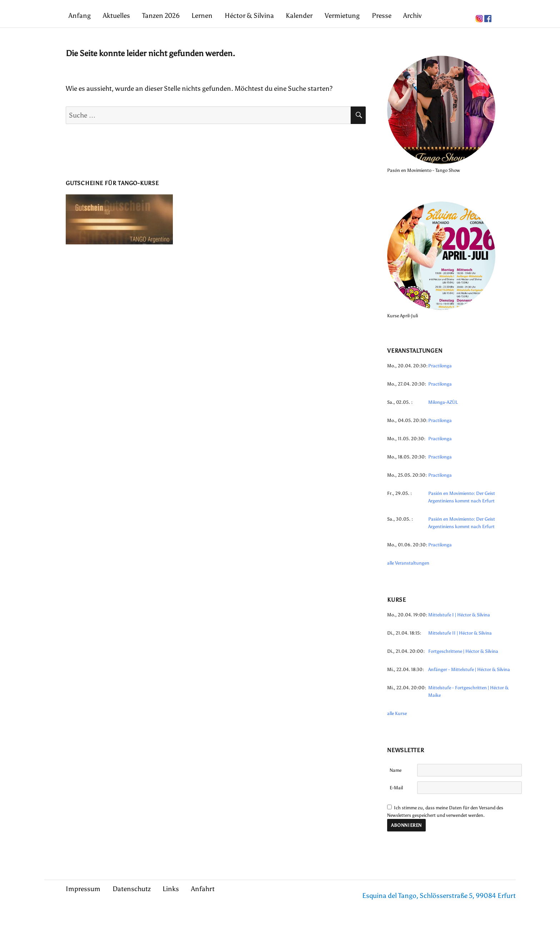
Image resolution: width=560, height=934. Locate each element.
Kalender (299, 16)
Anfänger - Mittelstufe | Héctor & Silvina (469, 669)
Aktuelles (116, 16)
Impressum (83, 889)
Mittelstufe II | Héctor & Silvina (460, 633)
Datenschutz (132, 889)
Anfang (80, 16)
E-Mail (396, 788)
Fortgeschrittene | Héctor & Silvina (463, 651)
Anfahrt (203, 889)
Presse (382, 16)
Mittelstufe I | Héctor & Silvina (459, 615)
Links (171, 889)
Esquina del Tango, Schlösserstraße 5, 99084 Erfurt (439, 896)
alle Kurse (397, 713)
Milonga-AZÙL (443, 402)
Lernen (202, 16)
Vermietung (342, 16)
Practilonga (440, 366)
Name (396, 770)
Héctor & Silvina (249, 16)
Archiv (412, 16)
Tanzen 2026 (161, 16)
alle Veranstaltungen (408, 563)
